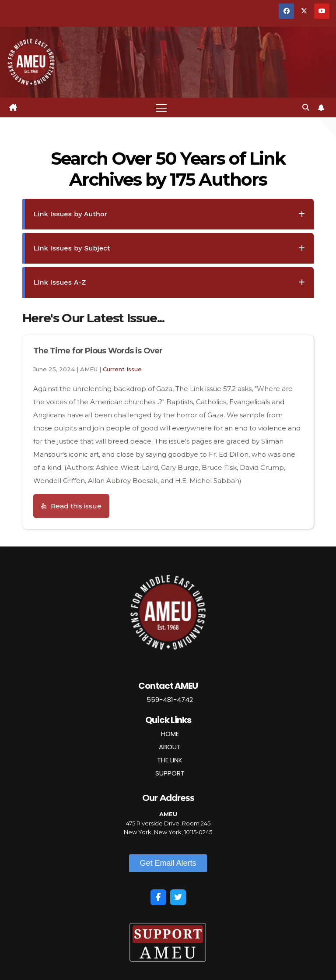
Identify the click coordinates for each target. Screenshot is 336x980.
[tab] (168, 214)
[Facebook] (158, 897)
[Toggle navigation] (161, 108)
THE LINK (170, 760)
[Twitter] (178, 897)
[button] (306, 108)
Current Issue (122, 369)
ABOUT (170, 747)
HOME (170, 734)
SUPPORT (170, 773)
